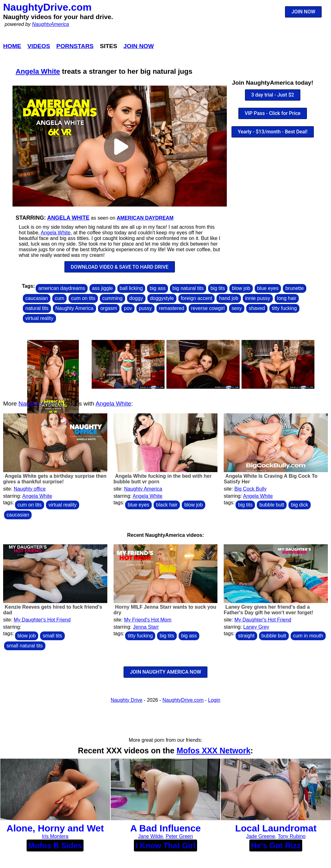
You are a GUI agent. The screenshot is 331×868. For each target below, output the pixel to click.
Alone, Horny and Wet (55, 828)
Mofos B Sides (55, 846)
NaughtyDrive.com (47, 7)
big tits (218, 288)
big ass (158, 288)
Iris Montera (55, 836)
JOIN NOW (303, 12)
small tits (52, 636)
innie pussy (258, 298)
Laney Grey (256, 627)
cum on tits (83, 298)
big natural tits (188, 288)
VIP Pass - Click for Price (272, 113)
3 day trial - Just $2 (273, 95)
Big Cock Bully (250, 489)
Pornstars (75, 46)
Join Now (139, 46)
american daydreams (61, 288)
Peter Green (179, 836)
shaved (257, 308)
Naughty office (30, 489)
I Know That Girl (165, 846)
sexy (237, 308)
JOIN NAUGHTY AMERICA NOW (165, 672)
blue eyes (268, 288)
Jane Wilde (150, 836)
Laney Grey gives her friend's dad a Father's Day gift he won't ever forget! (268, 610)
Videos (39, 46)
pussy (145, 308)
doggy (136, 298)
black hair (167, 505)
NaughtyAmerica (50, 24)
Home (12, 46)
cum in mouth (308, 636)
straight (246, 636)
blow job (241, 288)
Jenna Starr (146, 627)
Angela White (38, 71)
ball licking (131, 288)
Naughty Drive (127, 700)
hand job (229, 298)
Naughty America (74, 308)
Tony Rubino (292, 836)
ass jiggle (102, 288)
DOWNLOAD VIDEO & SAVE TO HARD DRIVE (120, 267)
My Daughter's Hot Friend (42, 620)
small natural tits (25, 646)
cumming (112, 298)
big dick (299, 505)
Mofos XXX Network (213, 751)
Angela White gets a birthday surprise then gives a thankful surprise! (55, 479)
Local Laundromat (276, 828)
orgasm (109, 308)
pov (128, 308)
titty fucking (284, 308)
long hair (287, 298)
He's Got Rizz (276, 846)
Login (214, 700)
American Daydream (145, 218)
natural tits (37, 308)
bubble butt (272, 505)
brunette (295, 288)
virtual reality (39, 318)
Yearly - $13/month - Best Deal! (273, 132)
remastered (172, 308)
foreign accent (197, 298)
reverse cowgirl (208, 308)
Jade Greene (261, 836)
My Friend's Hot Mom (148, 620)
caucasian (37, 298)
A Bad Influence (165, 828)
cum (59, 298)
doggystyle (162, 298)
